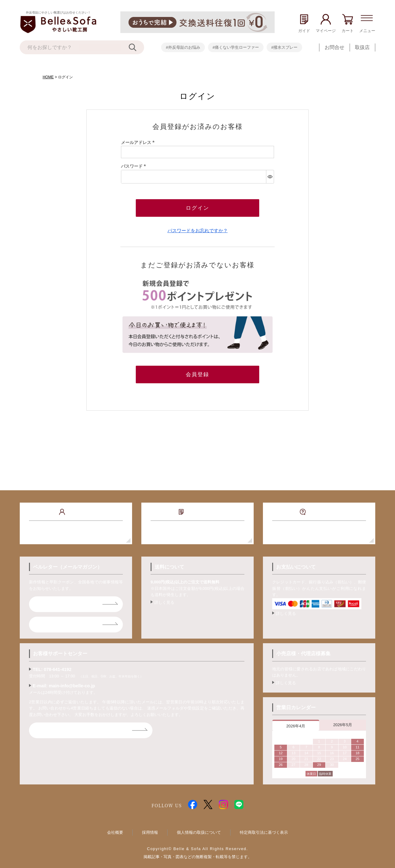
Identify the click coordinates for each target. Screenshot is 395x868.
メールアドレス (139, 142)
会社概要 (115, 827)
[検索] (136, 47)
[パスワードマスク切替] (270, 177)
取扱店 (362, 47)
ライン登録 (51, 620)
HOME (48, 77)
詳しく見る (164, 597)
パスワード (135, 166)
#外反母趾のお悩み (183, 47)
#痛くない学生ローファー (236, 47)
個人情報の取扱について (199, 827)
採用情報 (150, 827)
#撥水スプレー (284, 47)
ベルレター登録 (56, 599)
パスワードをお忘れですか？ (198, 228)
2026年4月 (296, 721)
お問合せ (335, 47)
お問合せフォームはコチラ (69, 725)
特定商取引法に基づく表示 (264, 827)
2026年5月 (343, 720)
